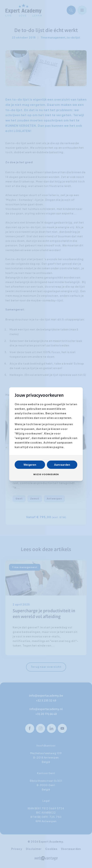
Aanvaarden (62, 465)
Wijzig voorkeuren (46, 474)
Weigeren (30, 465)
